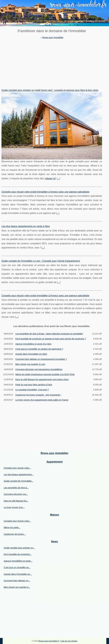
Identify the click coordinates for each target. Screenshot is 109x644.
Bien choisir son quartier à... (17, 587)
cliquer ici (50, 178)
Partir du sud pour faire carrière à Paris (34, 385)
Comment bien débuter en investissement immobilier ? (41, 359)
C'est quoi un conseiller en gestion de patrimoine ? (39, 349)
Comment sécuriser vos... (16, 494)
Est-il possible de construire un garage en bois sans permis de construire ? (51, 339)
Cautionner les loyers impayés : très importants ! (38, 395)
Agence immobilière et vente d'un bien (34, 344)
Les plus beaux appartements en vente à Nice (26, 226)
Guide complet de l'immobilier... (19, 481)
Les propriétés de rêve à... (16, 488)
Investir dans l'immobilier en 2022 (31, 354)
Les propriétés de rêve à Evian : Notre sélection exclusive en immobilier (49, 334)
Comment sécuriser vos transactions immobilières (39, 369)
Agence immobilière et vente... (18, 561)
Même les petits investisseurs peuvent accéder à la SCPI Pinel (45, 374)
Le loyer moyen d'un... (14, 507)
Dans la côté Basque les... (16, 501)
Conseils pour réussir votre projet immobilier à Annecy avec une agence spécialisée (45, 192)
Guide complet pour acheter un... (19, 548)
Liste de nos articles (69, 641)
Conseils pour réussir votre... (17, 468)
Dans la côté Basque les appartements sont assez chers (42, 379)
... (58, 178)
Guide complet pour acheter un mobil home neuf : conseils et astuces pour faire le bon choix (50, 90)
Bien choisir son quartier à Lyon (30, 364)
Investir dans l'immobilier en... (18, 574)
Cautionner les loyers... (15, 534)
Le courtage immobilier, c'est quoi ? (32, 390)
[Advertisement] (52, 62)
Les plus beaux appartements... (19, 474)
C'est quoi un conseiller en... (17, 567)
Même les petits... (12, 527)
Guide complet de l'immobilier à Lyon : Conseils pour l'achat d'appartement (41, 261)
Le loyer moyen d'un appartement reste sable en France (42, 400)
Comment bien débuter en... (17, 581)
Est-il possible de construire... (18, 554)
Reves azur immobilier (53, 37)
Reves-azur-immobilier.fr (49, 641)
